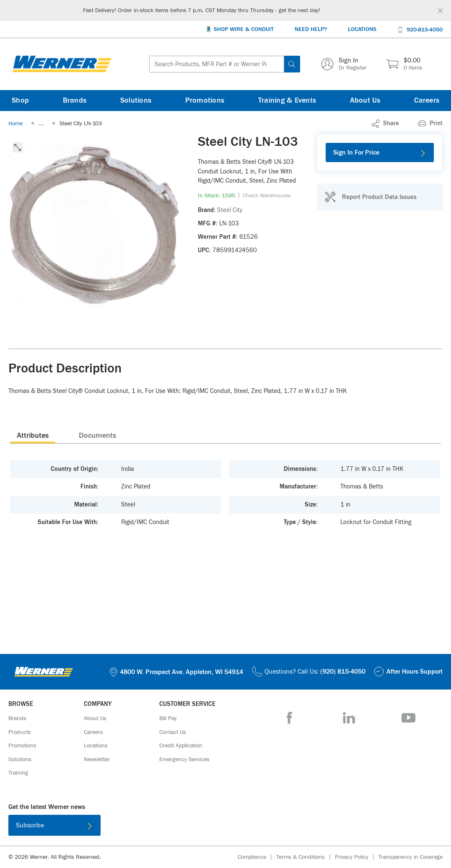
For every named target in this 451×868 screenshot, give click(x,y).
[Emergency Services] (184, 759)
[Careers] (427, 101)
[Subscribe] (54, 825)
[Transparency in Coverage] (411, 857)
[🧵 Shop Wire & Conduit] (239, 30)
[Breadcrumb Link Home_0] (16, 124)
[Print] (430, 124)
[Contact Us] (173, 732)
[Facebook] (289, 718)
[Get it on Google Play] (253, 827)
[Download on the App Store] (198, 827)
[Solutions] (136, 101)
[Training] (18, 773)
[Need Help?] (311, 30)
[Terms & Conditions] (306, 857)
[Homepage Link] (62, 64)
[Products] (20, 732)
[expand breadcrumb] (41, 124)
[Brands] (75, 101)
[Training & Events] (287, 101)
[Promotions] (205, 101)
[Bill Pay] (168, 718)
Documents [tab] (97, 436)
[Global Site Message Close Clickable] (440, 11)
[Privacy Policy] (357, 857)
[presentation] (33, 435)
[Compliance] (257, 857)
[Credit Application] (181, 746)
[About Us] (365, 101)
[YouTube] (408, 718)
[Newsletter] (97, 759)
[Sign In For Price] (380, 152)
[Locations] (362, 30)
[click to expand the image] (18, 147)
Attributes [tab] (33, 436)
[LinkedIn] (349, 718)
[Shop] (20, 101)
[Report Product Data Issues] (371, 197)
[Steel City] (230, 210)
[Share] (385, 124)
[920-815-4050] (420, 29)
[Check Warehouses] (267, 196)
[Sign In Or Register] (344, 64)
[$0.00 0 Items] (404, 64)
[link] (41, 124)
